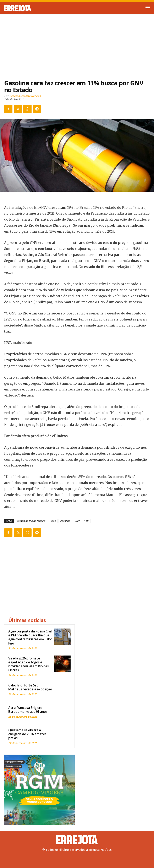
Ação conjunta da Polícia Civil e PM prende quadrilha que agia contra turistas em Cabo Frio (30, 637)
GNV (77, 521)
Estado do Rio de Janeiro (31, 521)
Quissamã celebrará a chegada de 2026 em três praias (27, 734)
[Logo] (41, 8)
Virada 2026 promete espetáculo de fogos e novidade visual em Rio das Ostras (28, 664)
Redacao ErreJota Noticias (25, 96)
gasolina (65, 521)
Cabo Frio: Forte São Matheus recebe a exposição (30, 687)
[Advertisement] (77, 44)
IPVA (86, 521)
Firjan (53, 521)
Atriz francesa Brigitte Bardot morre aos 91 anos (28, 710)
